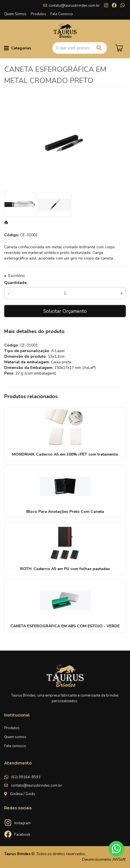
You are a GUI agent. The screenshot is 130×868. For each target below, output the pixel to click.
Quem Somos (15, 14)
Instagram (23, 823)
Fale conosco (15, 746)
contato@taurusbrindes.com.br (74, 6)
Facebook (22, 835)
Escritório (17, 276)
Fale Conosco (62, 14)
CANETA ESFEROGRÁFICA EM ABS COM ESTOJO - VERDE (65, 626)
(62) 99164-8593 (26, 777)
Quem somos (15, 737)
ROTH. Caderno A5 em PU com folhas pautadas (65, 569)
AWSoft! (119, 860)
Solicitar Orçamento (65, 311)
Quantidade (15, 283)
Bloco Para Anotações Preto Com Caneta (65, 512)
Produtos (38, 14)
